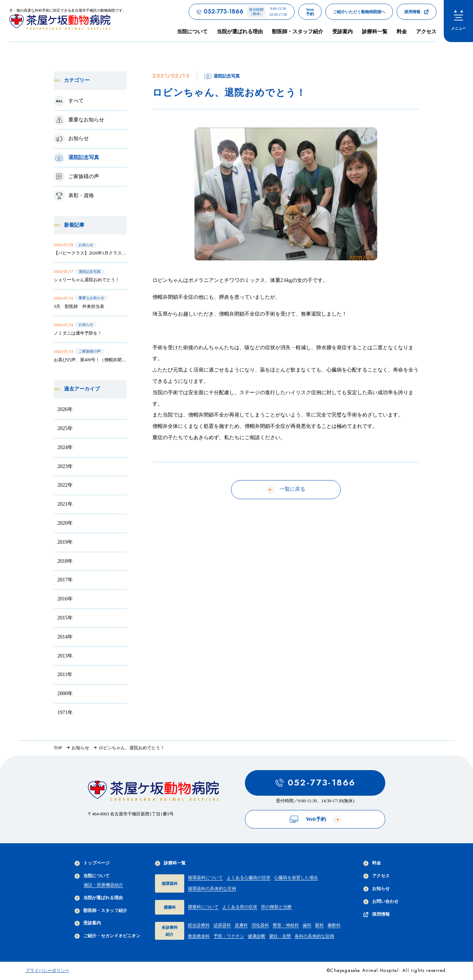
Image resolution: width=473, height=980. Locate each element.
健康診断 (257, 936)
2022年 (65, 485)
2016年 (65, 599)
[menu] (458, 21)
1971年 (65, 713)
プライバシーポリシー (48, 970)
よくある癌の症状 (240, 907)
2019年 (65, 542)
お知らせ (376, 889)
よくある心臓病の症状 (249, 878)
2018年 (65, 561)
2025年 (65, 428)
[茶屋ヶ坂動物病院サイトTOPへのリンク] (68, 21)
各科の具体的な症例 (314, 936)
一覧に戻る (286, 490)
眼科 (319, 925)
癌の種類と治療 (276, 907)
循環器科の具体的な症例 (212, 889)
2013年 (65, 656)
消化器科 (260, 925)
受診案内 (343, 32)
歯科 (307, 925)
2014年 (65, 637)
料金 (402, 32)
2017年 (65, 580)
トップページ (92, 863)
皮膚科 (241, 925)
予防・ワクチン (229, 936)
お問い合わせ (381, 902)
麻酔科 (334, 925)
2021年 (65, 504)
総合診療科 (199, 925)
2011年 (65, 674)
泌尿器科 (222, 925)
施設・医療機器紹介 (103, 885)
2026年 (65, 409)
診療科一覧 (170, 863)
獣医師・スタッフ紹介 (298, 32)
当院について (92, 876)
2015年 (65, 618)
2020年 (65, 523)
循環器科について (205, 878)
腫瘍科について (203, 907)
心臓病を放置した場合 (296, 878)
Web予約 (315, 819)
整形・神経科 (286, 925)
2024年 (65, 447)
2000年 (65, 693)
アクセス (426, 32)
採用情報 (376, 914)
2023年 (65, 466)
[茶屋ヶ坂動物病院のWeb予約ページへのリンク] (310, 12)
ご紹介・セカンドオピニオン (107, 936)
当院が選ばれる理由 (240, 32)
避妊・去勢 (280, 936)
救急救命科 (199, 936)
